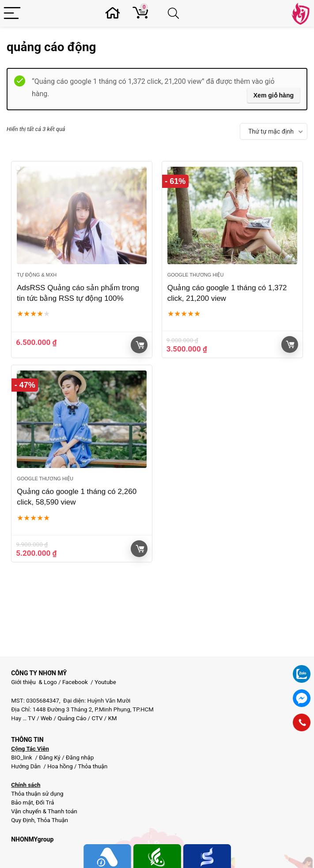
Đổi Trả (45, 803)
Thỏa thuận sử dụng (37, 794)
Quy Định (23, 820)
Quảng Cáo (72, 718)
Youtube (105, 682)
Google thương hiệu (196, 275)
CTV (97, 718)
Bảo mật (22, 803)
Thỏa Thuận (52, 820)
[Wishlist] (115, 13)
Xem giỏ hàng (274, 95)
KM (113, 718)
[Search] (175, 13)
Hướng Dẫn (26, 766)
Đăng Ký (50, 758)
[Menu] (12, 13)
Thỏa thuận (92, 766)
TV (31, 718)
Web (46, 718)
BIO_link (22, 758)
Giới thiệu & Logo (34, 682)
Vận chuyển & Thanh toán (44, 811)
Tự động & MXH (37, 275)
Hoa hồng (60, 766)
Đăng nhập (80, 758)
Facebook (75, 682)
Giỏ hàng (140, 345)
